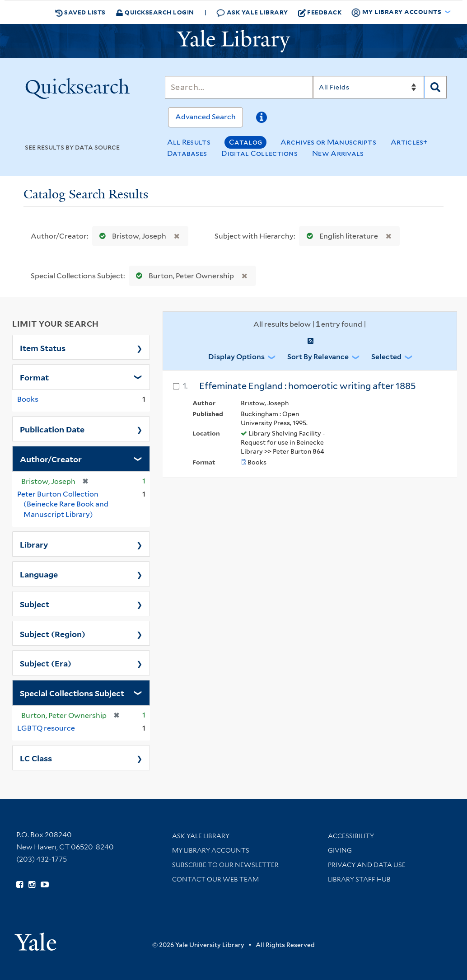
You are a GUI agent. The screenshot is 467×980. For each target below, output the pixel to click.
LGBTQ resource (46, 728)
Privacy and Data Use (367, 865)
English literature (340, 236)
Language (39, 574)
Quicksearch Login (155, 12)
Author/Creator (51, 459)
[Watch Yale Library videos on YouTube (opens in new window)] (45, 885)
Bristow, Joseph (131, 236)
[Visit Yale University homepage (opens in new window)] (35, 939)
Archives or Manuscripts (328, 142)
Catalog (245, 142)
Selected (386, 357)
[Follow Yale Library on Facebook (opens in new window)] (20, 885)
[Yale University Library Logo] (233, 41)
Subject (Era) (46, 663)
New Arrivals (338, 153)
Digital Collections (259, 153)
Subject (35, 604)
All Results (189, 142)
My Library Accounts (211, 850)
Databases (187, 153)
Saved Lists (80, 12)
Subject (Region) (53, 633)
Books (28, 399)
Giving (340, 850)
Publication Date (52, 429)
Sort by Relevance (318, 357)
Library (34, 544)
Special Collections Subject (72, 693)
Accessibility (351, 836)
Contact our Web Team (215, 879)
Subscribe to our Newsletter (225, 865)
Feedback (320, 12)
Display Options (236, 357)
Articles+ (409, 142)
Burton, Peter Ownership (183, 276)
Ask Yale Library (252, 12)
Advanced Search (205, 117)
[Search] (239, 87)
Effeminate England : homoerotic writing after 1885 (308, 386)
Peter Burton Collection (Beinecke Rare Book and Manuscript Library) (63, 504)
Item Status (43, 347)
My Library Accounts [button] (397, 12)
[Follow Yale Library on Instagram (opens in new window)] (32, 885)
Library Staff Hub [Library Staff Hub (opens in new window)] (359, 879)
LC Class (36, 758)
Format (34, 377)
